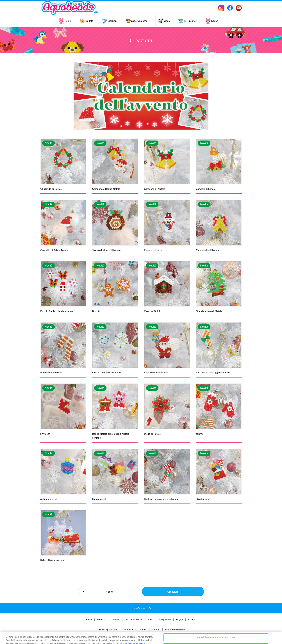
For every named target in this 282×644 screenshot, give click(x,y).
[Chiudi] (276, 634)
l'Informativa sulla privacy (133, 632)
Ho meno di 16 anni (216, 634)
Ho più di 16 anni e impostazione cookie (216, 625)
